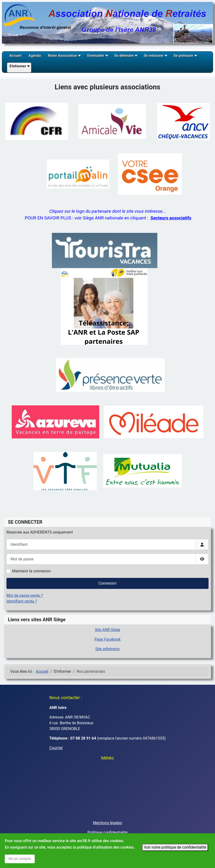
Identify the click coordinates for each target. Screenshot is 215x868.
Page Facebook (108, 639)
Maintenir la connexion (31, 571)
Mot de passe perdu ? (25, 595)
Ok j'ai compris (20, 859)
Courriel (56, 748)
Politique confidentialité (107, 832)
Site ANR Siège (107, 630)
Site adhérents (107, 649)
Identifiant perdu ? (22, 601)
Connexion (107, 583)
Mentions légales (107, 823)
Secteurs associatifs (171, 218)
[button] (64, 57)
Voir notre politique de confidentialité (175, 847)
